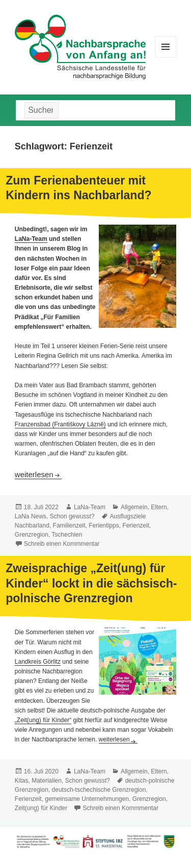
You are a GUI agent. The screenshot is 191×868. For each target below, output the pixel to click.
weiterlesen (38, 474)
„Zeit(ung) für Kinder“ (43, 720)
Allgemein (134, 507)
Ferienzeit (136, 525)
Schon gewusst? (72, 516)
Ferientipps (104, 525)
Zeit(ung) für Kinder (41, 808)
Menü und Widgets (166, 57)
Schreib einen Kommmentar (62, 544)
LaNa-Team (31, 239)
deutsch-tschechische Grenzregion (99, 790)
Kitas (22, 781)
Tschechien (67, 535)
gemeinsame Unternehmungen (87, 799)
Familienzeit (69, 525)
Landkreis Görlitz (38, 662)
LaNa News (31, 516)
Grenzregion (32, 535)
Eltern (159, 507)
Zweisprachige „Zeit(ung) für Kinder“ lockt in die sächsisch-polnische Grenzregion (91, 583)
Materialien (47, 781)
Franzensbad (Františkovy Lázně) (60, 424)
